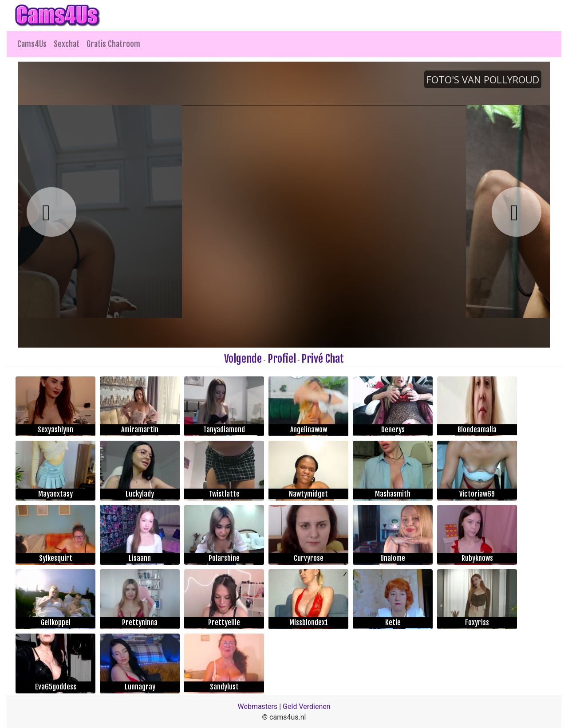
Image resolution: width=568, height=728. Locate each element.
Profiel (282, 359)
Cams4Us (32, 44)
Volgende (243, 359)
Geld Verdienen (306, 706)
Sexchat (67, 44)
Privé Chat (323, 359)
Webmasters (257, 706)
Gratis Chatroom (113, 44)
